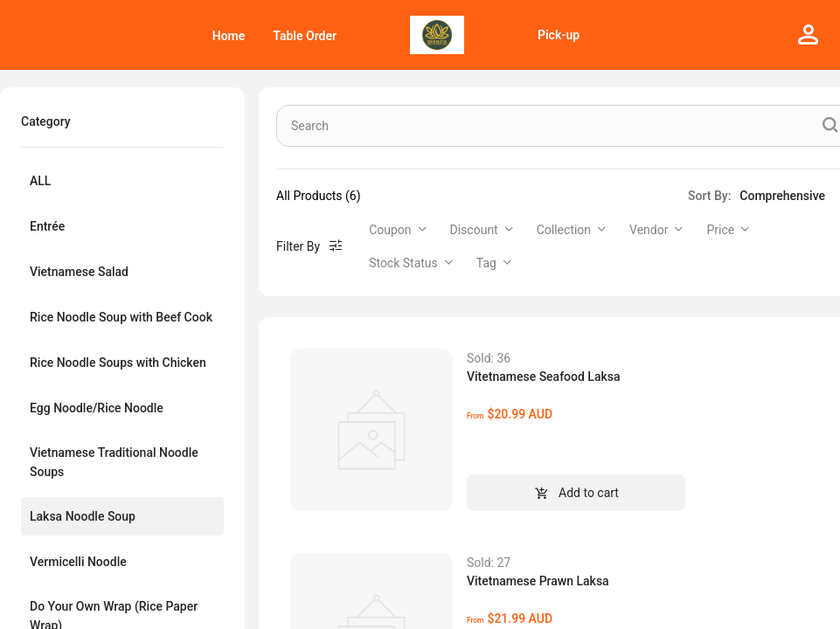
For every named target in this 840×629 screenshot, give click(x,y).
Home (229, 36)
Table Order (305, 36)
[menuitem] (229, 36)
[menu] (175, 35)
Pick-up (559, 35)
